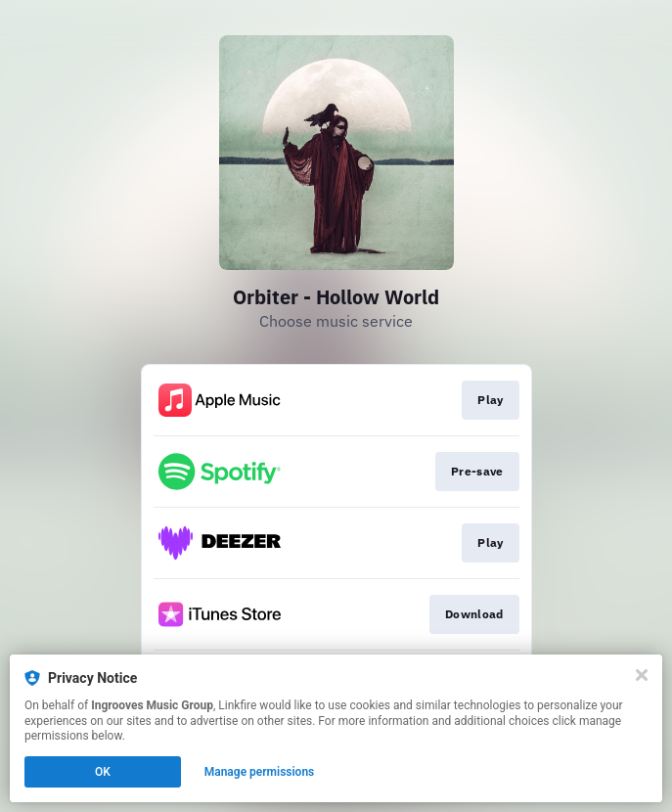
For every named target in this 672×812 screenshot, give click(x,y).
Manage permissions (260, 772)
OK (103, 772)
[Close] (642, 675)
